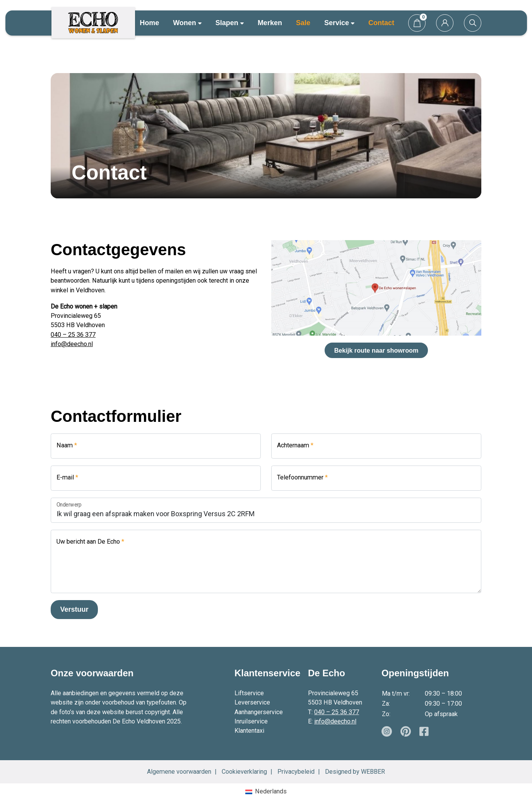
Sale (303, 23)
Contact (381, 23)
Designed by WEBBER (355, 772)
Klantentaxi (249, 731)
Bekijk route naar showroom (376, 350)
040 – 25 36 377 (73, 335)
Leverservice (252, 702)
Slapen (230, 23)
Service (339, 23)
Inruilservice (251, 721)
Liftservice (249, 693)
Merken (270, 23)
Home (149, 23)
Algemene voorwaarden (179, 772)
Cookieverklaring (244, 772)
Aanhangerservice (259, 712)
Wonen (187, 23)
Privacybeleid (296, 772)
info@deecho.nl (72, 344)
